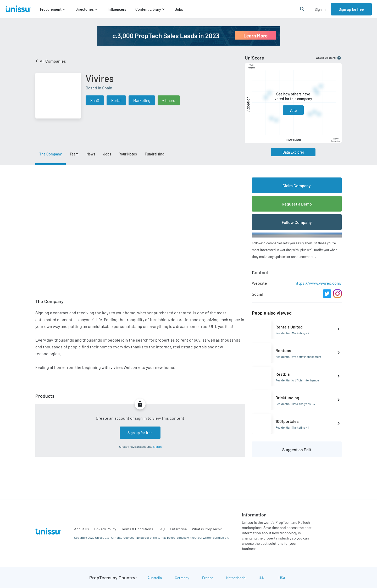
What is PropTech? (207, 529)
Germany (182, 578)
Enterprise (178, 529)
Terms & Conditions (137, 529)
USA (282, 578)
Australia (155, 578)
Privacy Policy (105, 529)
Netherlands (236, 578)
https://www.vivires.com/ (318, 283)
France (208, 578)
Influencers (117, 9)
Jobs (179, 9)
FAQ (162, 529)
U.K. (262, 578)
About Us (82, 529)
